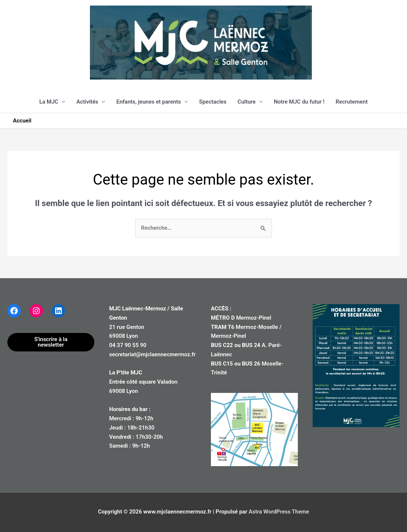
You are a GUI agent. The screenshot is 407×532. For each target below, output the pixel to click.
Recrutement (352, 102)
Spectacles (213, 102)
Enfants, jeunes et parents (149, 102)
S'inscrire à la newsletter (51, 342)
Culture (247, 102)
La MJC (49, 102)
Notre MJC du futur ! (299, 102)
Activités (87, 102)
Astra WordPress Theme (279, 512)
